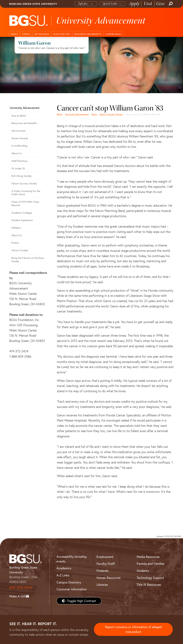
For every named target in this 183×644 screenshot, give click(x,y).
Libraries (102, 585)
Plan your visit (62, 34)
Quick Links (110, 4)
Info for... (84, 4)
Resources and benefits (88, 34)
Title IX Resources (149, 585)
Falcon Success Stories (24, 183)
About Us (17, 153)
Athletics (16, 228)
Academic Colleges (22, 213)
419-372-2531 (21, 588)
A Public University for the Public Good (26, 193)
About (15, 34)
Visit (148, 4)
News (94, 114)
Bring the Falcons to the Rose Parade (28, 260)
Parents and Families (151, 564)
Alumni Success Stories (111, 114)
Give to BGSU (19, 116)
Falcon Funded (20, 250)
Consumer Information (72, 589)
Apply (134, 4)
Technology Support (150, 578)
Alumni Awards (20, 138)
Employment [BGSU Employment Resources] (105, 557)
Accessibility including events (72, 559)
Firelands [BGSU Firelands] (103, 571)
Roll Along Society (21, 176)
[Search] (170, 4)
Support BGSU (113, 34)
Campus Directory (69, 582)
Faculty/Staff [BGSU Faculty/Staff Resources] (106, 564)
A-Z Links (63, 575)
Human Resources (108, 578)
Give (160, 4)
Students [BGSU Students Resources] (143, 571)
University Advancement (77, 114)
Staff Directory (19, 161)
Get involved (42, 34)
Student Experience (22, 220)
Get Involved (18, 131)
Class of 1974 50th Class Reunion (25, 203)
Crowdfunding (19, 146)
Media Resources (148, 557)
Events (26, 34)
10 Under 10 (18, 168)
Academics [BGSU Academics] (64, 568)
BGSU (60, 114)
